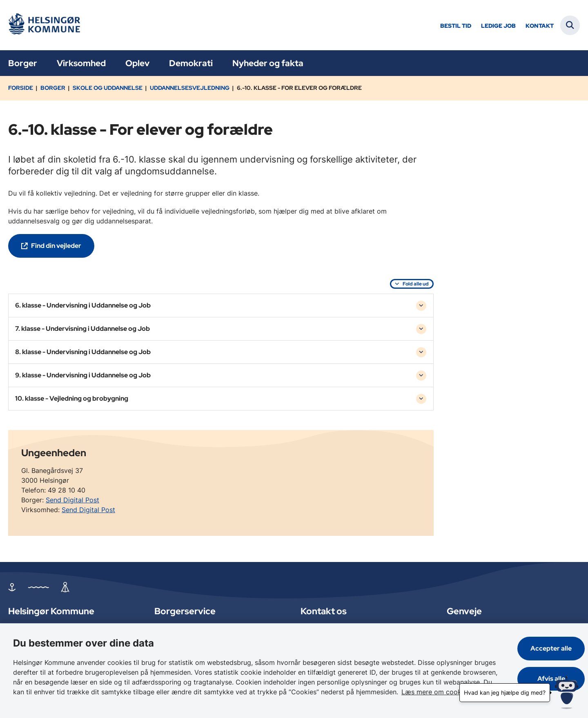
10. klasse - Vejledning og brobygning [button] (72, 398)
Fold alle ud (416, 284)
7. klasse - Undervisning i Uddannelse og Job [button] (82, 329)
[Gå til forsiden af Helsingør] (47, 25)
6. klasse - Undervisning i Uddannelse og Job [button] (83, 305)
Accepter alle (551, 648)
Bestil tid (456, 26)
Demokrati (191, 63)
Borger (23, 63)
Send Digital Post (72, 500)
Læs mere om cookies (436, 692)
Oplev (137, 63)
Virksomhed (81, 63)
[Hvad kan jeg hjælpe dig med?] (567, 692)
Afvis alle (551, 679)
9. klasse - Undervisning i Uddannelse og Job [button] (83, 375)
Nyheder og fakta (268, 63)
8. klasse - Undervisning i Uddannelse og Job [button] (83, 352)
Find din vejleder (56, 246)
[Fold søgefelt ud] (570, 25)
